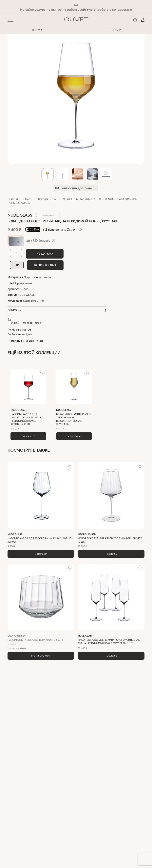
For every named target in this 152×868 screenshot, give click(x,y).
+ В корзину (45, 254)
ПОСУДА (37, 30)
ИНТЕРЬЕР (115, 30)
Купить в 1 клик (45, 265)
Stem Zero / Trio (33, 301)
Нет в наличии (41, 642)
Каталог (28, 199)
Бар (55, 199)
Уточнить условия (41, 656)
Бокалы (67, 199)
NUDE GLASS (26, 295)
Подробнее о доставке (26, 341)
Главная (13, 199)
